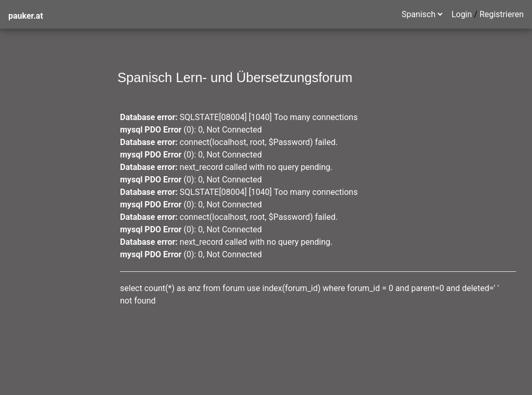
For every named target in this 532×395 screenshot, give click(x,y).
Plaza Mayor (31, 208)
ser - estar (27, 187)
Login (462, 14)
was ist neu (29, 83)
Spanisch (25, 104)
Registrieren (502, 14)
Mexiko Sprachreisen (47, 145)
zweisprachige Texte (46, 166)
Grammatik (29, 124)
